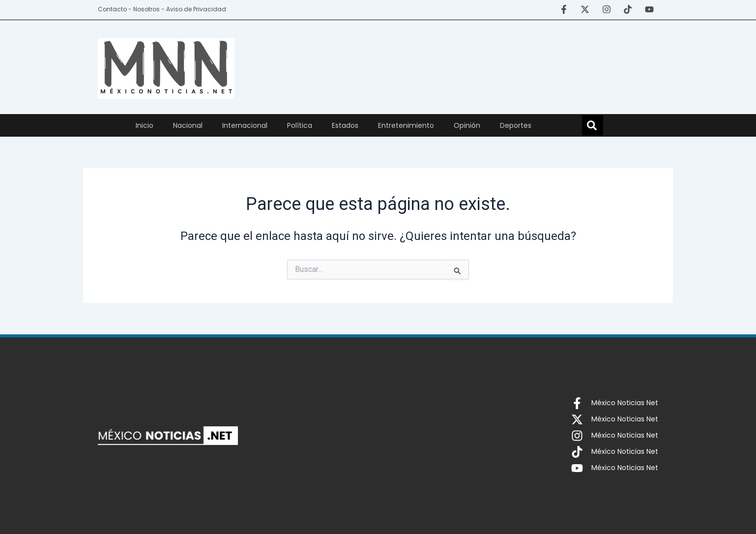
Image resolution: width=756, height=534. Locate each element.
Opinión (467, 125)
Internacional (245, 125)
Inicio (145, 125)
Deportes (516, 125)
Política (300, 125)
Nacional (188, 125)
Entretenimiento (406, 125)
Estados (345, 125)
